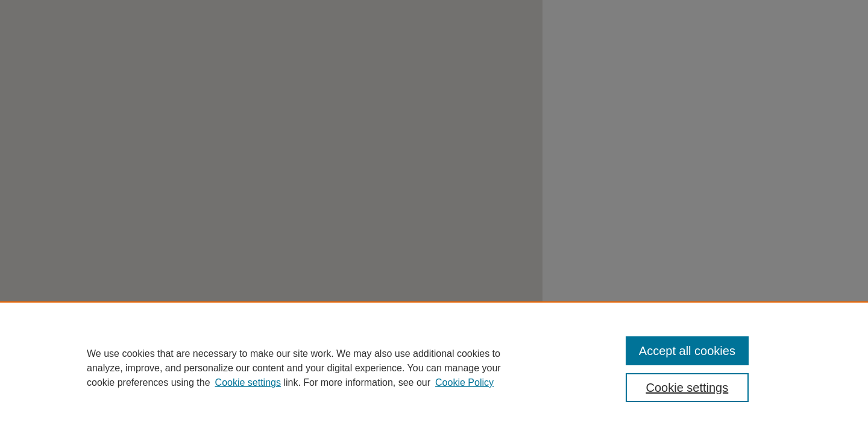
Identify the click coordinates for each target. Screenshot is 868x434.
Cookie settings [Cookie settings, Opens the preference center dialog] (687, 388)
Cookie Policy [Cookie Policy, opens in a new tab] (464, 382)
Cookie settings (248, 382)
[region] (434, 368)
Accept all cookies (687, 351)
